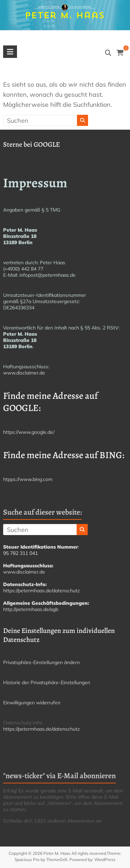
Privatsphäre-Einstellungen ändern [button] (41, 662)
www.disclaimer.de (24, 373)
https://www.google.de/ (29, 432)
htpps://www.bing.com (28, 479)
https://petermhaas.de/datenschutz (41, 591)
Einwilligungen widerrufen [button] (32, 703)
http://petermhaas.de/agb (31, 609)
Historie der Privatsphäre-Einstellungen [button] (47, 682)
